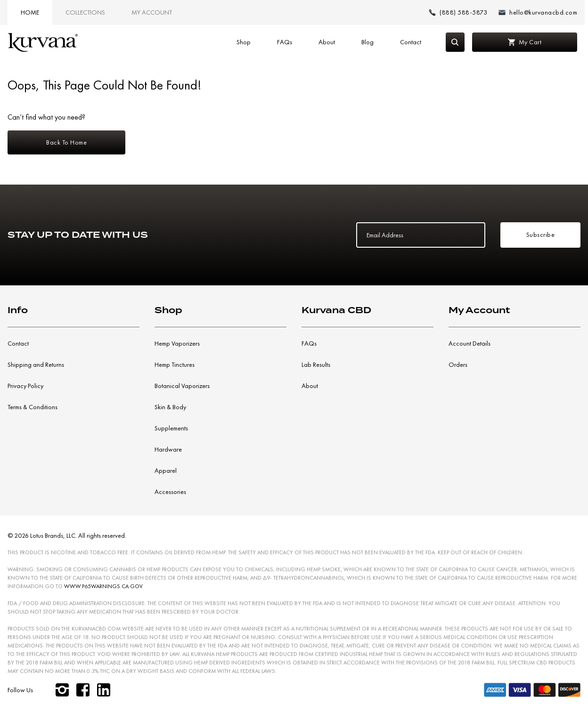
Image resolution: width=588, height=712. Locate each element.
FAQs (285, 42)
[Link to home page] (43, 42)
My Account (152, 12)
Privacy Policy (25, 386)
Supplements (171, 428)
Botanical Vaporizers (182, 386)
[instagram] (62, 690)
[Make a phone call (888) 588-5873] (458, 12)
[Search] (455, 42)
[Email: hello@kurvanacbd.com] (538, 12)
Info (18, 310)
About (327, 42)
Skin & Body (170, 407)
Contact (411, 42)
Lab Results (316, 364)
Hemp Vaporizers (177, 343)
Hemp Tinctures (175, 364)
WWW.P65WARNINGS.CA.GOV (103, 586)
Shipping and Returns (36, 364)
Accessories (170, 492)
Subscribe (541, 235)
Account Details (470, 343)
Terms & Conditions (33, 407)
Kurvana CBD (336, 310)
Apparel (166, 470)
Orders (458, 364)
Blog (367, 42)
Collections (85, 12)
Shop (244, 42)
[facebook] (83, 690)
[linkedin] (104, 690)
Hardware (168, 449)
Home (30, 12)
